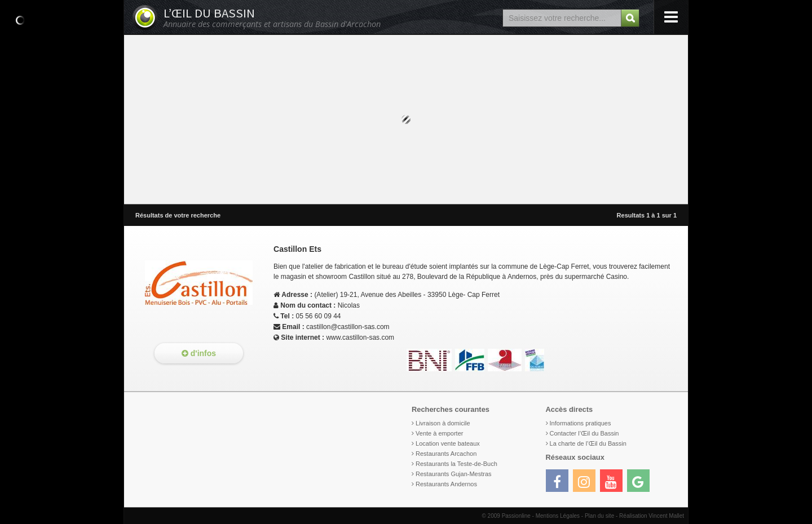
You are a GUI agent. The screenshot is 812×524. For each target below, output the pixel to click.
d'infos (199, 353)
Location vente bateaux (448, 443)
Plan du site (599, 516)
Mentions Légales (558, 516)
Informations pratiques (581, 423)
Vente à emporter (439, 433)
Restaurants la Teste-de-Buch (456, 464)
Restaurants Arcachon (446, 454)
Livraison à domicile (443, 423)
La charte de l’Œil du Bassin (588, 443)
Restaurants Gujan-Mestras (454, 474)
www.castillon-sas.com (360, 338)
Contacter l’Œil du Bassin (584, 433)
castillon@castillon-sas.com (348, 327)
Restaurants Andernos (446, 484)
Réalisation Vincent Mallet (652, 516)
